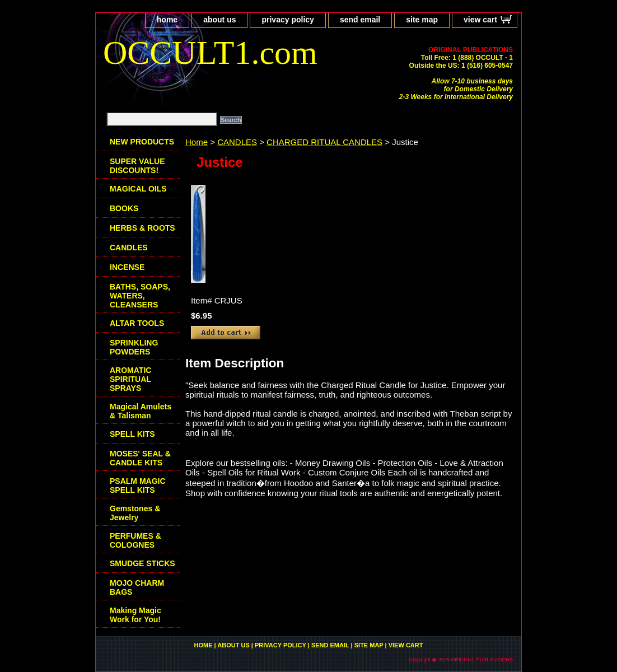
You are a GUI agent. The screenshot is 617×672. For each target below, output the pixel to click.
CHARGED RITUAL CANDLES (324, 142)
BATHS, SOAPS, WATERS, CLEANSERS (140, 296)
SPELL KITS (132, 434)
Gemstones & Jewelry (135, 513)
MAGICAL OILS (138, 189)
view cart (480, 20)
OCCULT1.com (210, 53)
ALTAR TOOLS (137, 323)
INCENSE (127, 267)
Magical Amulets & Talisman (141, 411)
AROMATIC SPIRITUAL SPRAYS (130, 379)
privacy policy (288, 20)
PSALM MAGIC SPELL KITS (138, 486)
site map (422, 20)
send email (360, 20)
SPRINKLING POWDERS (134, 347)
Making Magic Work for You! (135, 615)
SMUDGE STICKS (142, 563)
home (167, 20)
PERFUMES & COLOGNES (135, 540)
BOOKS (124, 208)
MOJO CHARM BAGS (137, 587)
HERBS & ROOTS (142, 228)
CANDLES (237, 142)
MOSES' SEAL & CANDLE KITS (140, 458)
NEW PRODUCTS (142, 142)
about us (219, 20)
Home (197, 142)
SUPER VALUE (137, 166)
